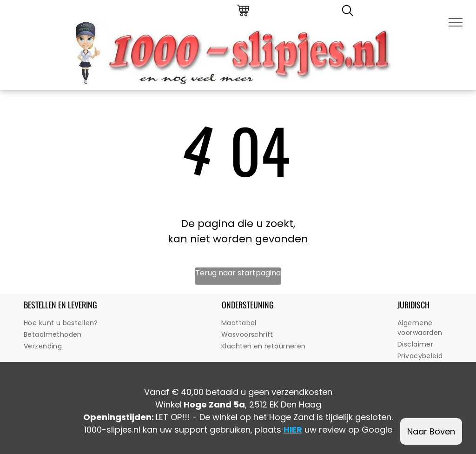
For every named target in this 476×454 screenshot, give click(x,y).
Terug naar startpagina (238, 273)
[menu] (456, 22)
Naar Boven (431, 431)
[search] (348, 12)
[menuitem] (83, 323)
